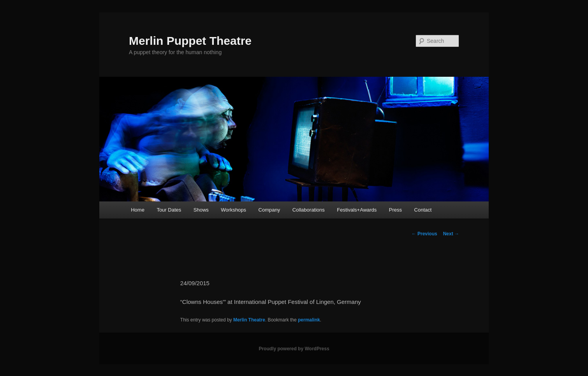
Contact (423, 210)
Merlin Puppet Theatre (190, 41)
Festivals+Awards (357, 210)
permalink (309, 320)
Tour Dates (169, 210)
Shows (201, 210)
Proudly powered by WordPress (294, 349)
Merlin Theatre (249, 320)
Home (138, 210)
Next (451, 234)
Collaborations (309, 210)
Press (395, 210)
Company (269, 210)
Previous (424, 234)
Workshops (233, 210)
